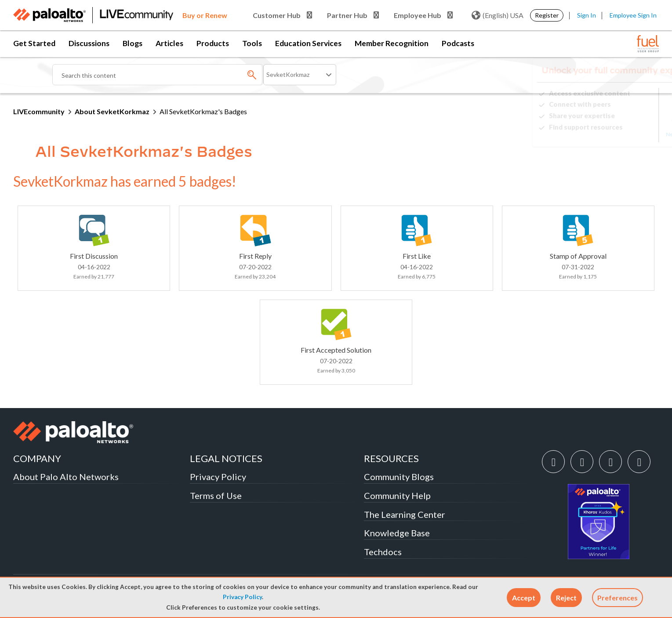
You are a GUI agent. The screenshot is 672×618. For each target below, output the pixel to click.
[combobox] (158, 75)
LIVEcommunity (39, 111)
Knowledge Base (397, 533)
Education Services (308, 43)
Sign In (587, 15)
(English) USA (498, 15)
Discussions (89, 43)
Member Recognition (392, 43)
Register (547, 15)
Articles (169, 43)
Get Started (34, 43)
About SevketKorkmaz (112, 111)
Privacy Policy (242, 597)
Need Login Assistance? (619, 134)
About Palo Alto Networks (66, 477)
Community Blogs (399, 477)
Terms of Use (216, 495)
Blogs (133, 43)
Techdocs (383, 552)
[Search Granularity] (300, 75)
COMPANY (37, 458)
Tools (252, 43)
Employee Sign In (633, 15)
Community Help (397, 495)
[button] (524, 598)
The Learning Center (405, 514)
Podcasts (458, 43)
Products (213, 43)
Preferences (618, 598)
